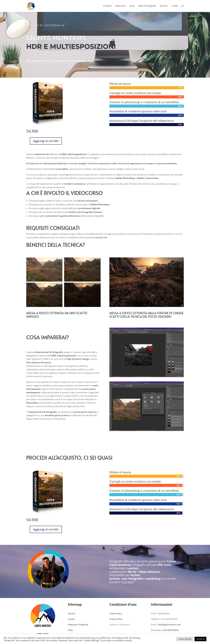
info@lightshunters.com (169, 625)
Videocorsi (120, 6)
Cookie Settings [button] (185, 639)
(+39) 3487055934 (170, 630)
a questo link (101, 237)
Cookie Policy (116, 613)
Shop (132, 6)
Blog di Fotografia (147, 6)
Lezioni (71, 619)
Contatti (107, 6)
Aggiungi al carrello (46, 141)
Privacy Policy (116, 619)
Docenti (164, 6)
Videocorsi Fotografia (78, 625)
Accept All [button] (200, 639)
